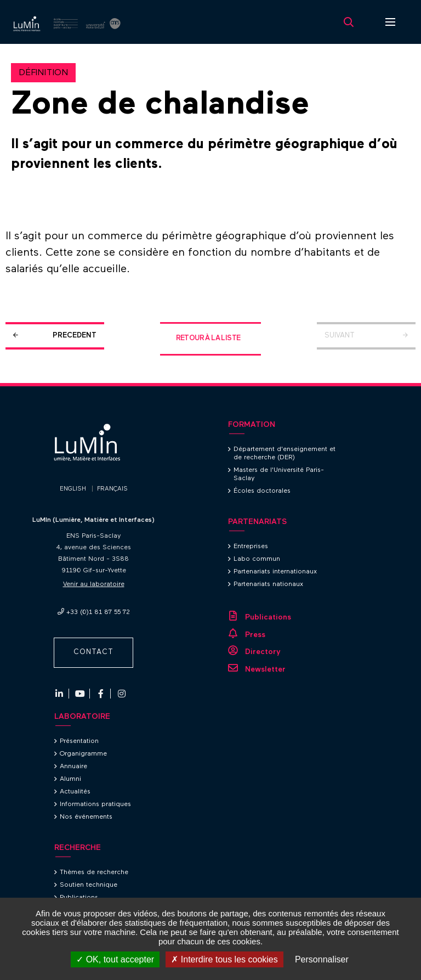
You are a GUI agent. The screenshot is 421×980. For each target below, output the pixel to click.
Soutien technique (89, 885)
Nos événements (86, 817)
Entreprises (251, 547)
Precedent (75, 336)
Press (255, 635)
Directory (263, 652)
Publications (268, 617)
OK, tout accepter (115, 959)
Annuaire (73, 767)
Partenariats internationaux (275, 572)
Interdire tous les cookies (224, 959)
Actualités (75, 792)
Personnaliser (322, 959)
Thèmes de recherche (94, 872)
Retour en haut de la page (399, 383)
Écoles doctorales (262, 491)
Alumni (70, 779)
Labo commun (257, 559)
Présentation (79, 741)
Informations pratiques (95, 804)
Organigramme (83, 754)
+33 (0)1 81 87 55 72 (98, 612)
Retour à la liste (208, 338)
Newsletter (265, 669)
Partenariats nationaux (268, 584)
